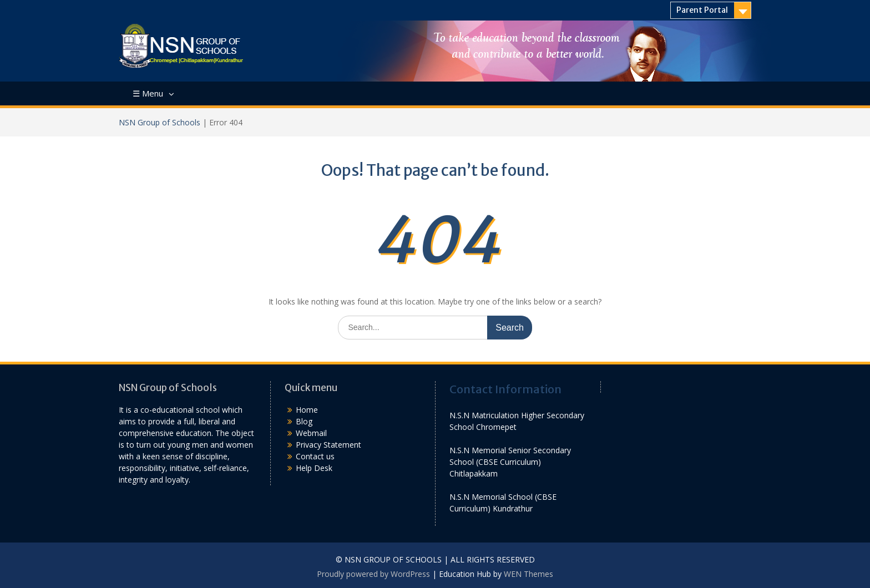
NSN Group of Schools (160, 122)
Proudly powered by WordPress (373, 574)
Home (307, 410)
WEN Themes (528, 574)
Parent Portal (702, 10)
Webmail (311, 433)
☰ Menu (148, 93)
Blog (304, 421)
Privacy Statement (328, 445)
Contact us (315, 456)
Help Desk (314, 468)
